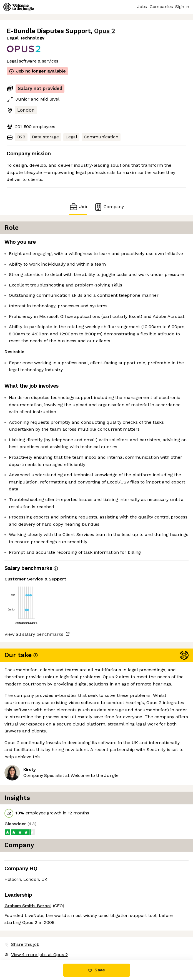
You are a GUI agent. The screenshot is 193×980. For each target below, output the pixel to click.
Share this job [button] (22, 944)
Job (78, 207)
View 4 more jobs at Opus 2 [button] (36, 955)
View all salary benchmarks (34, 634)
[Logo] (19, 7)
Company (109, 207)
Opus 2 (105, 31)
